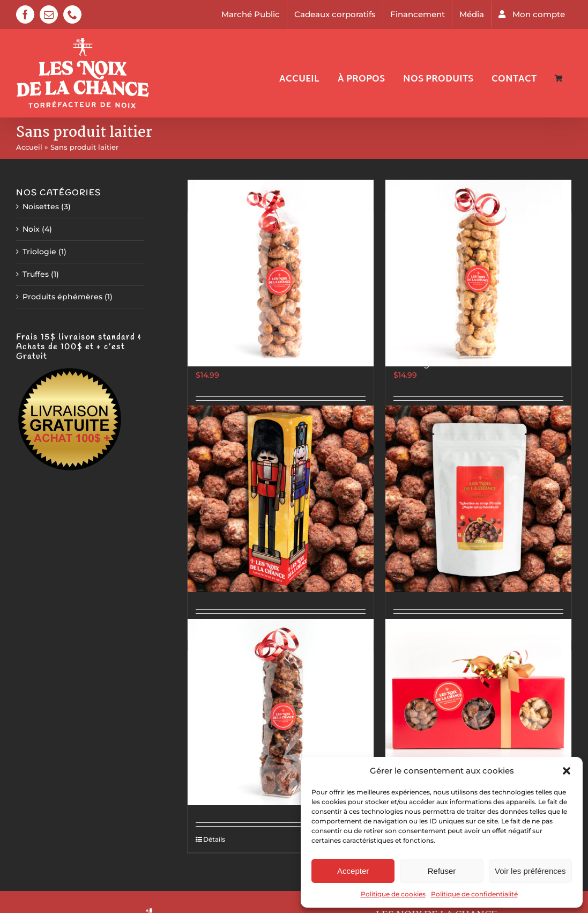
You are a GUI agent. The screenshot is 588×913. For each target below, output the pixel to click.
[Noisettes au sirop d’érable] (478, 499)
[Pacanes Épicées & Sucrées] (281, 712)
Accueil (29, 147)
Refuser (442, 871)
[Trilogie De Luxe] (478, 712)
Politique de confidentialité (474, 894)
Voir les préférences (530, 871)
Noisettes (41, 207)
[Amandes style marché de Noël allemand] (281, 273)
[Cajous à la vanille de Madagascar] (478, 273)
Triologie (39, 252)
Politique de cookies (393, 894)
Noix (31, 229)
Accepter (353, 871)
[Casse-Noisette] (281, 499)
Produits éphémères (62, 297)
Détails (214, 839)
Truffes (36, 274)
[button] (567, 771)
